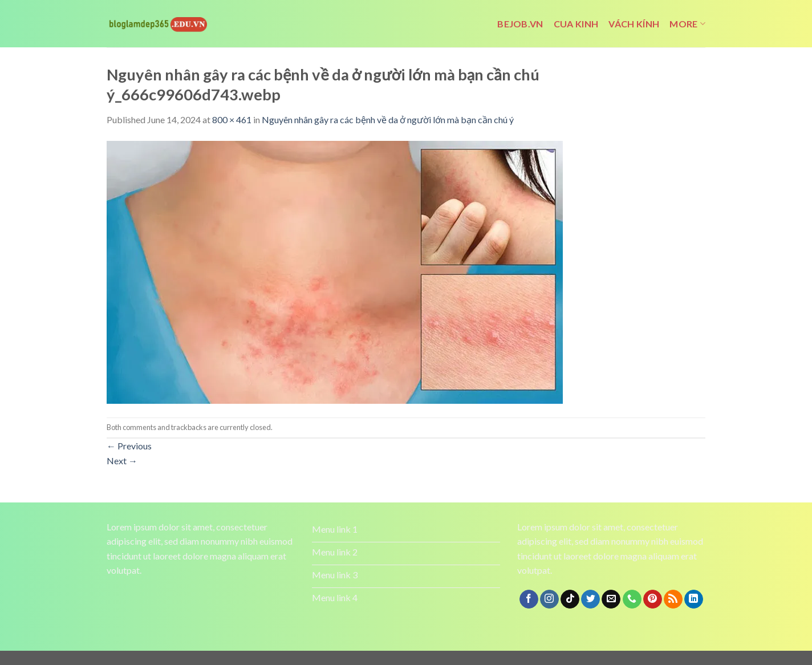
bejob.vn (520, 24)
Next (122, 461)
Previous (129, 446)
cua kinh (576, 24)
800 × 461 (232, 119)
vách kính (634, 24)
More (687, 24)
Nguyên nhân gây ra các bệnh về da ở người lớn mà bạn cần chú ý (388, 119)
